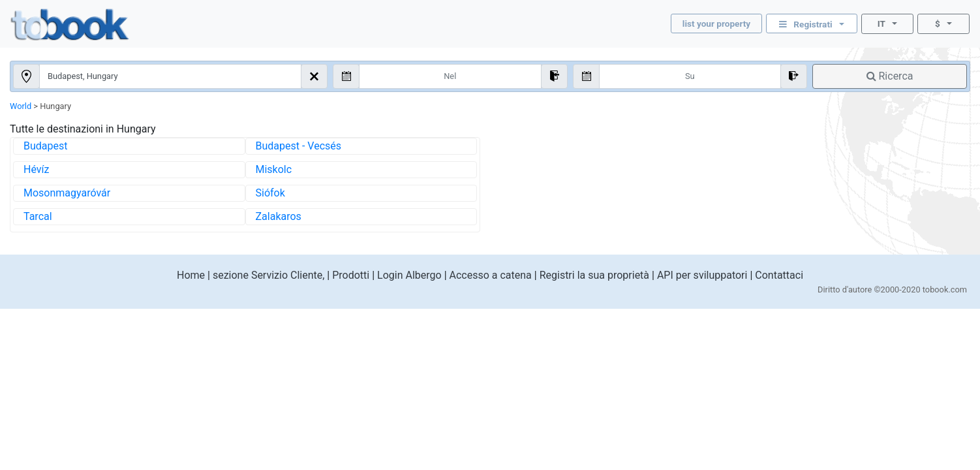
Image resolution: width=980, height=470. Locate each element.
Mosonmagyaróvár (67, 193)
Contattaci (779, 275)
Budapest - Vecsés (299, 146)
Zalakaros (279, 216)
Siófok (270, 193)
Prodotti (351, 275)
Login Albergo (409, 275)
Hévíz (36, 169)
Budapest (45, 146)
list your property (716, 23)
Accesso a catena (491, 275)
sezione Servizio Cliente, (268, 275)
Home (191, 275)
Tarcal (38, 216)
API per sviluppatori (702, 275)
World (21, 106)
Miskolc (274, 169)
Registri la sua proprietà (594, 275)
